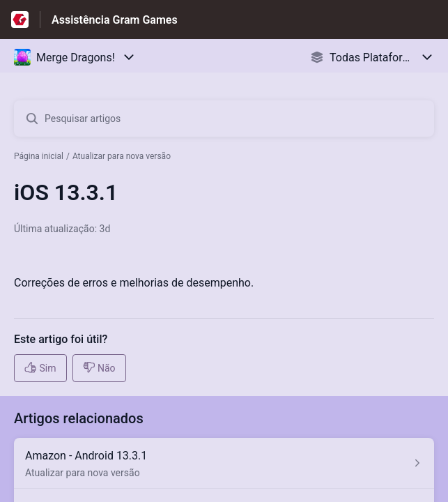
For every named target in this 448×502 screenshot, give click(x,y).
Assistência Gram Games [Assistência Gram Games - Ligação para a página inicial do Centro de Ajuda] (115, 20)
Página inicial (39, 156)
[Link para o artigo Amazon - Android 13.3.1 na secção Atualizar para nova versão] (224, 463)
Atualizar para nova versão (122, 156)
